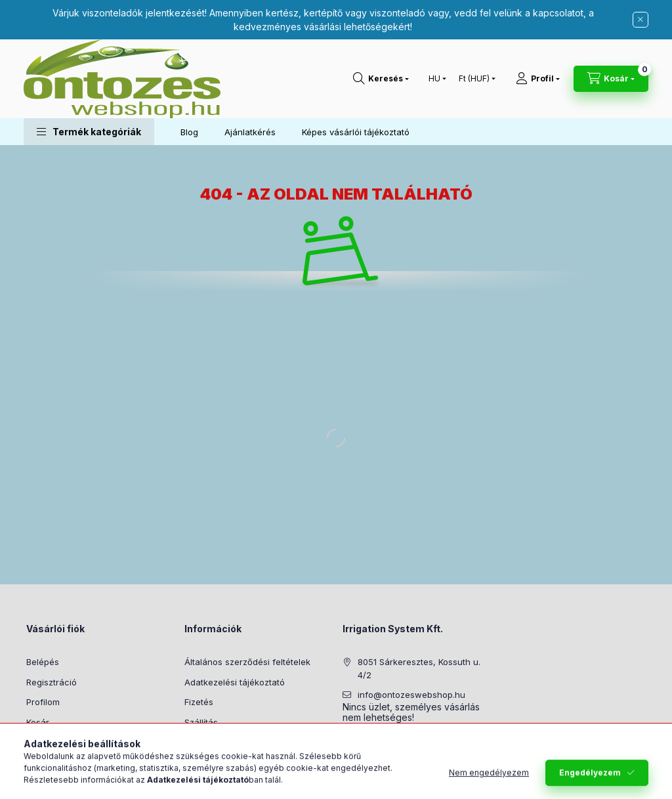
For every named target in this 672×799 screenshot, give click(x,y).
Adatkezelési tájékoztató (235, 682)
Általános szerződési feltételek (247, 662)
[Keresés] (381, 79)
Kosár (38, 722)
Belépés (43, 662)
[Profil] (538, 79)
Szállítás (201, 722)
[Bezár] (640, 20)
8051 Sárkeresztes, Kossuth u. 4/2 (419, 668)
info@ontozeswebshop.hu (411, 695)
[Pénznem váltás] (474, 79)
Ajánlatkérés (250, 132)
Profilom (43, 702)
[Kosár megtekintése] (611, 79)
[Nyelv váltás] (434, 79)
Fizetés (199, 702)
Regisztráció (52, 682)
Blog (189, 132)
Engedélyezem (590, 778)
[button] (89, 132)
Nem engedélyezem (489, 778)
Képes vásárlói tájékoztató (356, 132)
